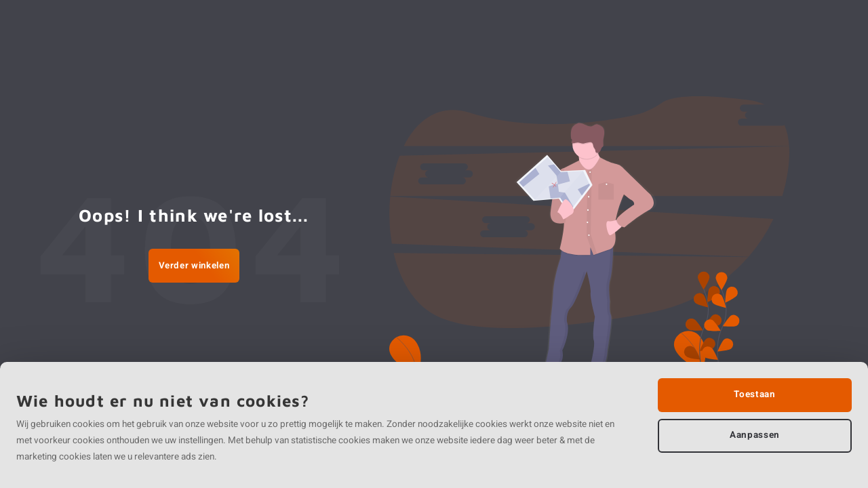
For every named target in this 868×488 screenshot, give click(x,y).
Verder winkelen (194, 266)
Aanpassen (755, 435)
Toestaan (754, 394)
